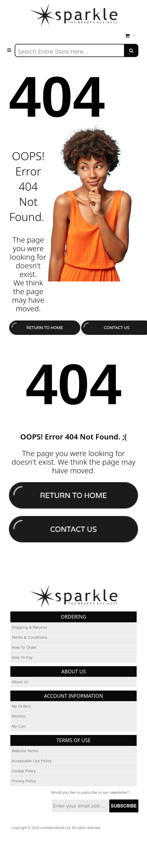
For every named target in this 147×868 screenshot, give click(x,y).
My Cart (19, 726)
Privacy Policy (24, 781)
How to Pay (22, 657)
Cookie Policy (24, 771)
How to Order (24, 647)
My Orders (21, 706)
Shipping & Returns (29, 627)
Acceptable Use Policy (32, 761)
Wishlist (19, 716)
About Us (20, 682)
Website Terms (25, 751)
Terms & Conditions (30, 637)
